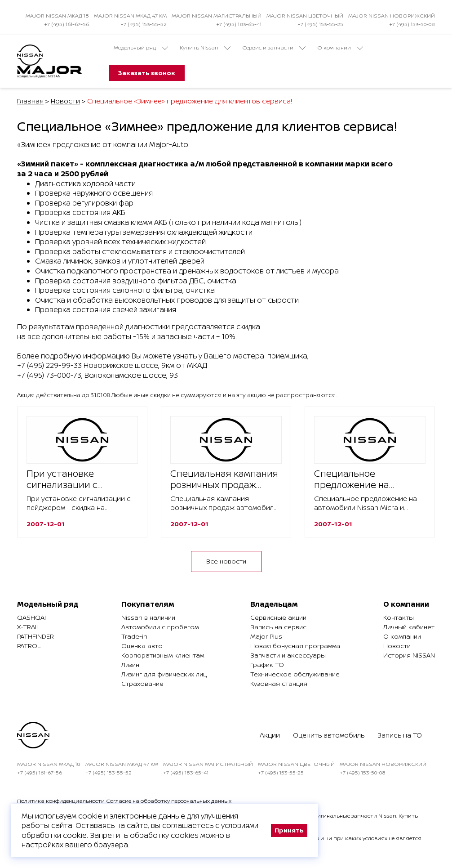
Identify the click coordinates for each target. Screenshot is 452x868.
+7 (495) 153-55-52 (144, 24)
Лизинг (132, 664)
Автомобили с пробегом (160, 627)
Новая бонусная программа (295, 646)
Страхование (142, 683)
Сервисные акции (278, 617)
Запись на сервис (278, 627)
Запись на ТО (400, 735)
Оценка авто (142, 646)
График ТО (267, 664)
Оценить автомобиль (329, 735)
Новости (65, 101)
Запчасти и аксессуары (288, 655)
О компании (340, 48)
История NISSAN (409, 655)
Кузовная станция (279, 683)
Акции (270, 735)
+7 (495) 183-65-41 (239, 24)
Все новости (226, 561)
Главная (30, 101)
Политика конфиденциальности (61, 801)
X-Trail (28, 627)
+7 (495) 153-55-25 (320, 24)
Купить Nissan (205, 48)
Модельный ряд (141, 48)
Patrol (29, 646)
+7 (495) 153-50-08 (412, 24)
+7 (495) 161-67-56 (66, 24)
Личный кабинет (409, 627)
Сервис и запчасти (274, 48)
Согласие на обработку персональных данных (169, 801)
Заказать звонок (147, 73)
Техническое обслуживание (295, 674)
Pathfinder (35, 636)
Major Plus (266, 636)
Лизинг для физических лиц (164, 674)
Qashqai (31, 617)
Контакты (399, 617)
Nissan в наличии (148, 617)
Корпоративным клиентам (163, 655)
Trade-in (134, 636)
